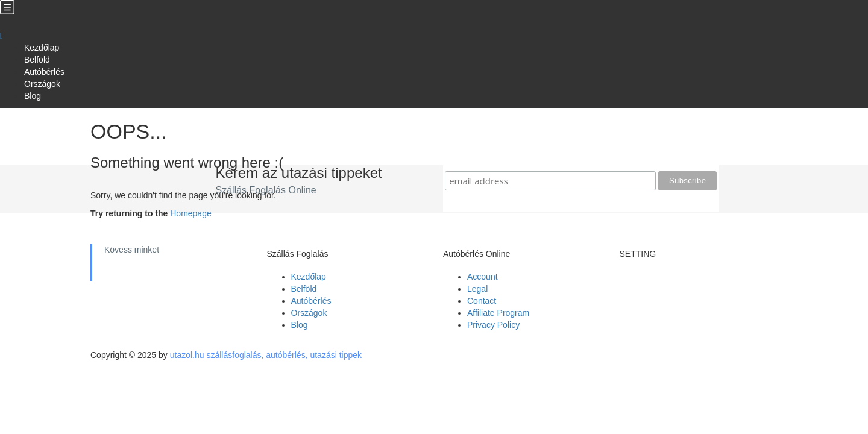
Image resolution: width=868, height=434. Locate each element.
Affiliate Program (498, 313)
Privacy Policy (493, 325)
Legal (477, 289)
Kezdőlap (42, 48)
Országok (42, 84)
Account (483, 277)
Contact (482, 301)
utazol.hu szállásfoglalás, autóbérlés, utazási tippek (266, 355)
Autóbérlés (44, 72)
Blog (33, 96)
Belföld (37, 60)
